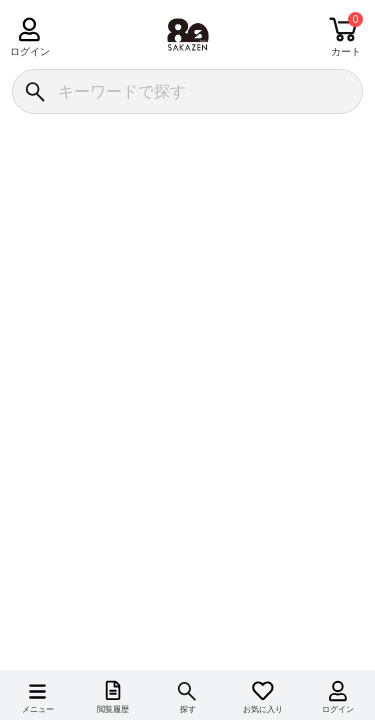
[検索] (34, 91)
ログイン (29, 51)
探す (188, 709)
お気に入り (263, 709)
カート (346, 51)
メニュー (38, 709)
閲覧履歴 (113, 709)
